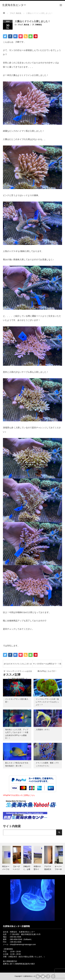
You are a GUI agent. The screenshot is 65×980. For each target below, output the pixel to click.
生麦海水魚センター (30, 976)
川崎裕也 (38, 25)
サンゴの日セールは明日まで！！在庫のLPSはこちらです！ (47, 665)
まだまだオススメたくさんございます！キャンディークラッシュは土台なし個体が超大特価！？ (18, 665)
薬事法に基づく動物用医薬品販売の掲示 (19, 964)
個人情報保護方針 (10, 961)
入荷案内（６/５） (43, 730)
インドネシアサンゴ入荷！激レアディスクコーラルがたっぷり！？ (47, 702)
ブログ (20, 25)
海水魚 (26, 25)
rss (38, 976)
